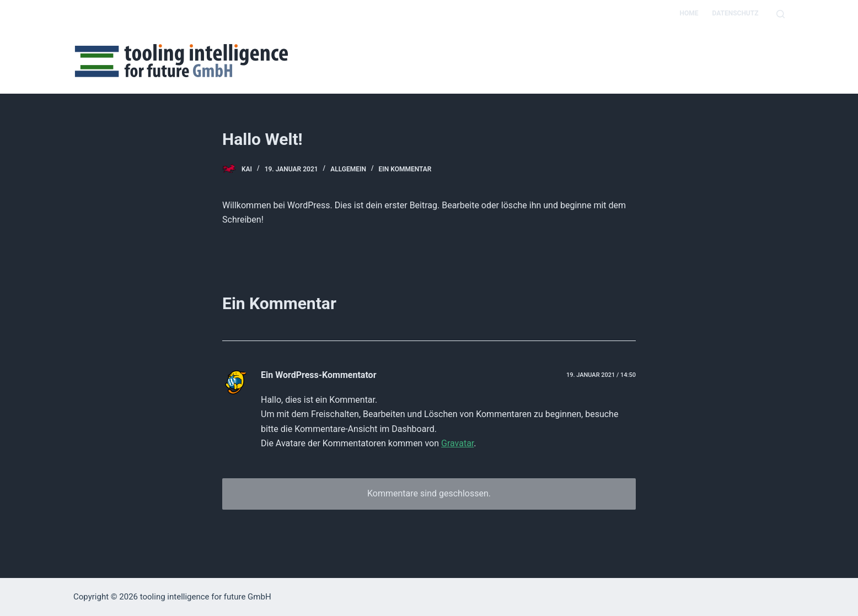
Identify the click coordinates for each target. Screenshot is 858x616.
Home (689, 13)
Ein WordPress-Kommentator (319, 375)
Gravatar (457, 443)
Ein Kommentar (405, 169)
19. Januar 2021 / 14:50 (601, 375)
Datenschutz (735, 13)
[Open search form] (781, 14)
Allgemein (348, 169)
